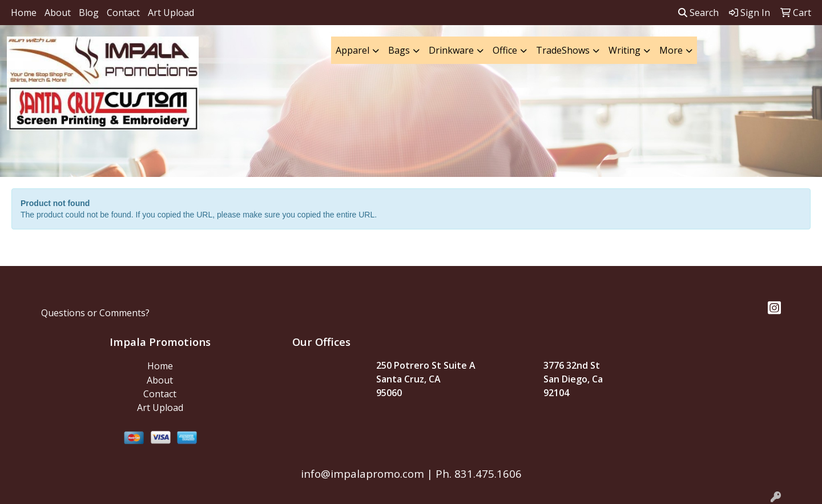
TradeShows (563, 50)
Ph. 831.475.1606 (477, 473)
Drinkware (451, 50)
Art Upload (171, 13)
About (58, 13)
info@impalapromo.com (362, 473)
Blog (89, 13)
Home (24, 13)
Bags (399, 50)
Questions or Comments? (95, 313)
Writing (624, 50)
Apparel (352, 50)
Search (698, 13)
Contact (123, 13)
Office (505, 50)
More (671, 50)
